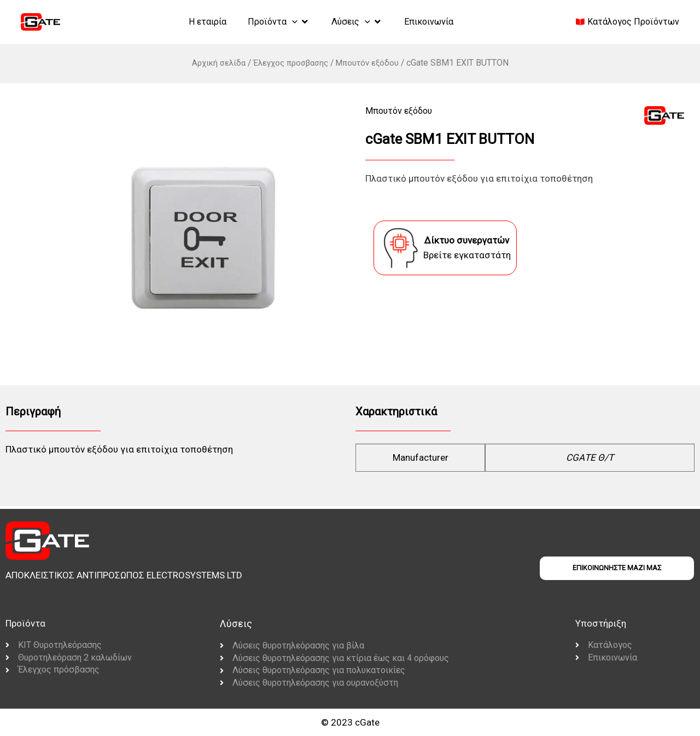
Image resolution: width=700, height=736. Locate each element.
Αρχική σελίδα (214, 63)
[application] (289, 21)
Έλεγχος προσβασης (290, 63)
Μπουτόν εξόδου (372, 63)
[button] (275, 22)
